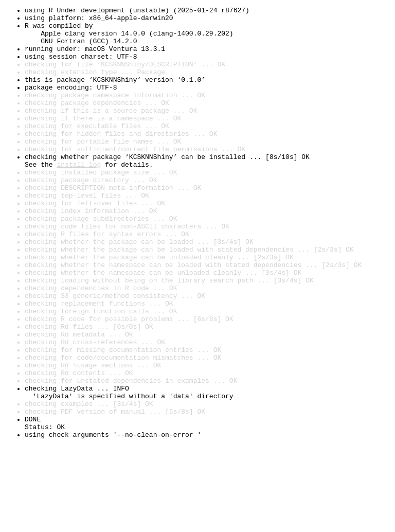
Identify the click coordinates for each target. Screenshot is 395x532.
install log (79, 197)
